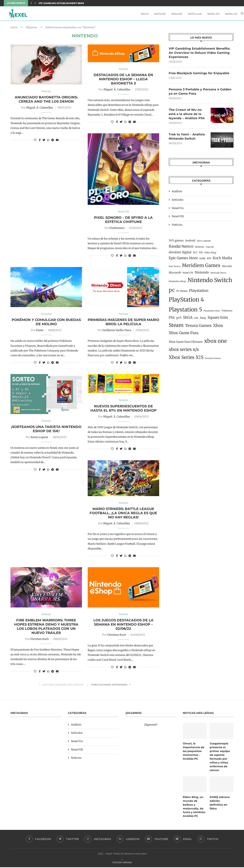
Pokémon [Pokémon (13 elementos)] (227, 312)
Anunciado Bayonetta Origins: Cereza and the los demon (46, 101)
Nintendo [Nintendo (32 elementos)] (202, 274)
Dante (40, 331)
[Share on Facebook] (40, 141)
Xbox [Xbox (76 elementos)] (218, 327)
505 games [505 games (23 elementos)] (176, 242)
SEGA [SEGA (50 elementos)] (188, 319)
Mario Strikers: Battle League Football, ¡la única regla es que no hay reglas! (123, 515)
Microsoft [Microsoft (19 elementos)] (175, 274)
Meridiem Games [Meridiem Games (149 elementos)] (201, 267)
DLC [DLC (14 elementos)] (195, 254)
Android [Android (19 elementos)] (190, 242)
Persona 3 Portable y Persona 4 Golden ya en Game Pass (200, 93)
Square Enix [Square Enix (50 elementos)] (218, 319)
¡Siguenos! (151, 726)
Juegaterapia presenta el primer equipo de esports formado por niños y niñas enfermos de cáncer (220, 758)
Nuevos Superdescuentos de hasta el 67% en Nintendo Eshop (123, 410)
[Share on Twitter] (44, 141)
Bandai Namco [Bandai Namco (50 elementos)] (181, 248)
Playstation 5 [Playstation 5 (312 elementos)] (185, 311)
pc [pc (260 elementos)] (172, 291)
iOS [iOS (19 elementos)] (209, 260)
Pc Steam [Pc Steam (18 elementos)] (182, 292)
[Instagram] (98, 840)
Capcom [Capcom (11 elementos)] (210, 248)
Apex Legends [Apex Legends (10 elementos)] (204, 242)
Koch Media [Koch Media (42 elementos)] (222, 260)
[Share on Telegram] (53, 141)
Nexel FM (213, 14)
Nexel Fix (231, 14)
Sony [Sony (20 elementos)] (203, 319)
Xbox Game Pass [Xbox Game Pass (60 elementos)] (184, 334)
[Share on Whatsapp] (48, 141)
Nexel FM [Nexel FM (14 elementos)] (188, 274)
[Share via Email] (57, 141)
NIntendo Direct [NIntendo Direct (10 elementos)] (218, 274)
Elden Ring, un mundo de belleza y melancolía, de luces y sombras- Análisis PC (194, 807)
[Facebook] (38, 840)
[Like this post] (35, 141)
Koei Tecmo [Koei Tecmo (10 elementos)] (175, 268)
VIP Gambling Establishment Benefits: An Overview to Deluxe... (81, 3)
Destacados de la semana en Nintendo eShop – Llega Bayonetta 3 (123, 80)
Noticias (160, 14)
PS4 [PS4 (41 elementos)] (172, 319)
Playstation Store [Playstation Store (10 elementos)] (212, 312)
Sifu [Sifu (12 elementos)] (196, 319)
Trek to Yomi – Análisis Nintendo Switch (187, 138)
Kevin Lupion (39, 438)
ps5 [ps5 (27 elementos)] (179, 319)
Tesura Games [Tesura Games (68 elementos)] (198, 327)
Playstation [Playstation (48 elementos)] (199, 292)
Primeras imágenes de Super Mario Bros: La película (123, 323)
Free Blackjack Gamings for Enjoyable (199, 74)
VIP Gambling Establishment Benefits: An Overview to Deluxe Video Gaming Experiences (199, 54)
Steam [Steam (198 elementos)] (176, 327)
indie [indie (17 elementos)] (202, 260)
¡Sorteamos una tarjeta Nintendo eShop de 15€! (46, 430)
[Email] (183, 840)
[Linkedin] (128, 840)
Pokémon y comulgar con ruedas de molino (46, 323)
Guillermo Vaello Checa (117, 331)
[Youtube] (157, 840)
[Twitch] (208, 840)
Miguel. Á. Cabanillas (40, 109)
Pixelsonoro (117, 229)
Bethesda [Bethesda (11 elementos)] (200, 248)
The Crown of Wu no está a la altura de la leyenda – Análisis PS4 (187, 115)
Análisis (177, 14)
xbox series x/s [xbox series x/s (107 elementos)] (184, 351)
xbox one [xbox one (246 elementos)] (216, 342)
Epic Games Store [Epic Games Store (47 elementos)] (183, 259)
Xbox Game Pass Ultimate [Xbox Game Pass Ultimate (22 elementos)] (186, 343)
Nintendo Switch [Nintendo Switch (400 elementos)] (210, 282)
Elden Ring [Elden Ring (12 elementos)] (210, 254)
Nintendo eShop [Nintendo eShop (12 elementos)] (177, 283)
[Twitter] (68, 840)
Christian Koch (39, 640)
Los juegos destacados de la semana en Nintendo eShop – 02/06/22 (123, 626)
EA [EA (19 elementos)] (201, 254)
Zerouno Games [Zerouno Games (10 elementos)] (213, 360)
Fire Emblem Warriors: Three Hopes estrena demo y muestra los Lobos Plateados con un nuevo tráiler (46, 628)
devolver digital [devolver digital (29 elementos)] (180, 254)
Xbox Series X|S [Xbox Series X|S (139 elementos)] (186, 359)
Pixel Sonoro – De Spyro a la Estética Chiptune (123, 221)
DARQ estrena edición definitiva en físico (220, 804)
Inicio (145, 14)
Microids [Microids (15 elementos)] (227, 268)
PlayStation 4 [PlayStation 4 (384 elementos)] (186, 301)
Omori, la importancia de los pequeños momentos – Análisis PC (194, 752)
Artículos (195, 14)
